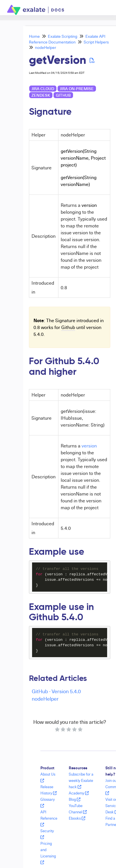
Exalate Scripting (63, 36)
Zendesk (41, 95)
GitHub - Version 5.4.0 (56, 691)
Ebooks (77, 818)
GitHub (63, 95)
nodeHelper (46, 47)
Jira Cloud (43, 89)
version (89, 446)
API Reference (49, 818)
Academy (79, 793)
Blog (75, 799)
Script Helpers (96, 42)
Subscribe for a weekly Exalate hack (81, 780)
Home (34, 36)
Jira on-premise (77, 89)
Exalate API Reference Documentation (67, 39)
